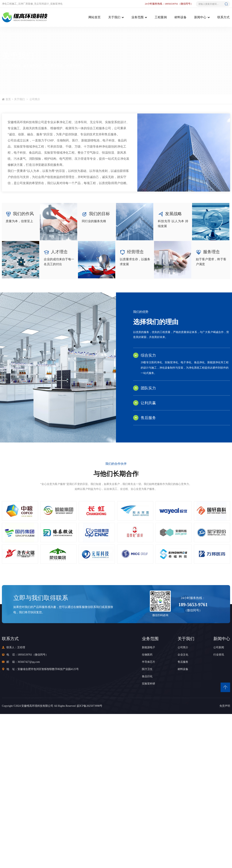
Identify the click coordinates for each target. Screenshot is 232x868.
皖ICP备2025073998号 (89, 706)
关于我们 (114, 17)
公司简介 (35, 99)
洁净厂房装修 (25, 4)
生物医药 (147, 655)
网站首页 (95, 17)
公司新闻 (219, 647)
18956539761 (25, 655)
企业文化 (183, 655)
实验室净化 (56, 4)
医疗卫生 (147, 669)
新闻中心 (200, 17)
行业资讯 (219, 655)
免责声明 (225, 706)
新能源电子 (149, 647)
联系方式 (223, 17)
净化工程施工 (9, 4)
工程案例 (161, 17)
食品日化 (147, 676)
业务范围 (137, 17)
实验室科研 (149, 684)
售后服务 (183, 662)
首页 (8, 99)
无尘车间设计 (41, 4)
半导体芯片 (149, 662)
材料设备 (180, 17)
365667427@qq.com (29, 662)
